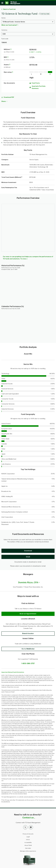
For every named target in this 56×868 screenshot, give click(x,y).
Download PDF (9, 96)
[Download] (28, 550)
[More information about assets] (10, 64)
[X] (25, 826)
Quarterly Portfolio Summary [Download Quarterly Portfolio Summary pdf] (39, 86)
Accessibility (28, 842)
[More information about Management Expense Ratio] (8, 56)
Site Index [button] (28, 847)
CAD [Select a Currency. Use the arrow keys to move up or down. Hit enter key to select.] (4, 33)
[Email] (28, 556)
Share (4, 100)
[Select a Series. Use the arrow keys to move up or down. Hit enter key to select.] (28, 21)
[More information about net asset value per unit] (11, 48)
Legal (28, 836)
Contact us (28, 817)
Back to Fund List (9, 8)
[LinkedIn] (31, 826)
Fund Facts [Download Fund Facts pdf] (36, 82)
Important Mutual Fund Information (13, 671)
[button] (28, 613)
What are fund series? (9, 24)
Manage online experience (28, 850)
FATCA (28, 839)
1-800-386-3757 (28, 663)
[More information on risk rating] (12, 71)
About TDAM (28, 844)
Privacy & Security (28, 833)
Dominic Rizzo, (28, 582)
